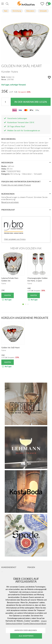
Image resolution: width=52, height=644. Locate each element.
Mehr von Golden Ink (26, 248)
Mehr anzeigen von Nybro (15, 239)
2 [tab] (26, 306)
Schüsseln (38, 174)
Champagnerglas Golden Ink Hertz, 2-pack (37, 279)
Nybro (15, 72)
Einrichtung (15, 174)
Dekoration (27, 174)
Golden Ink (10, 77)
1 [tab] (23, 306)
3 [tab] (28, 306)
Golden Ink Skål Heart (10, 347)
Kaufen (8, 295)
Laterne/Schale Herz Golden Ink (10, 279)
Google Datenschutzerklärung (35, 624)
